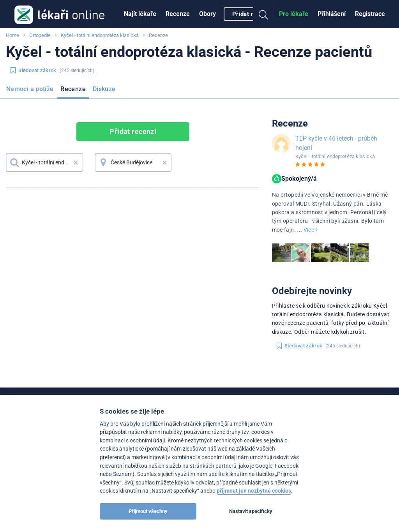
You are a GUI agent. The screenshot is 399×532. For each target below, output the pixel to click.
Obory (207, 14)
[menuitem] (140, 14)
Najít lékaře (140, 14)
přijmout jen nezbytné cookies (254, 491)
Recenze (178, 14)
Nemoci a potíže (30, 89)
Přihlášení (332, 14)
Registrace (370, 14)
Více (311, 230)
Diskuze (104, 89)
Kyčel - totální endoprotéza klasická (100, 35)
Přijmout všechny (148, 511)
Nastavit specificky (251, 511)
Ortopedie (40, 35)
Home (12, 35)
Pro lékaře (294, 14)
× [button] (76, 162)
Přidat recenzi (252, 14)
